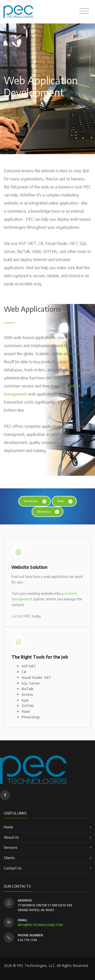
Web (65, 501)
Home (8, 827)
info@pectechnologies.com (40, 925)
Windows (35, 501)
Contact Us (13, 868)
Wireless (48, 512)
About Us (11, 837)
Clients (9, 858)
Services (11, 847)
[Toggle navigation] (84, 11)
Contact (18, 616)
